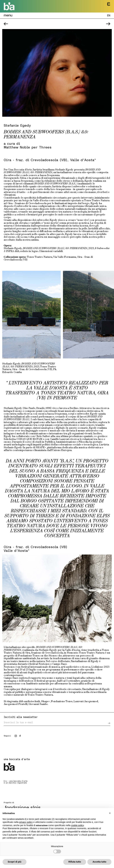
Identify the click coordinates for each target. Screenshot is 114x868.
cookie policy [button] (77, 825)
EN (109, 15)
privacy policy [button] (26, 822)
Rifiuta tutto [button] (75, 862)
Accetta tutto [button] (99, 862)
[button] (110, 813)
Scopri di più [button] (15, 862)
